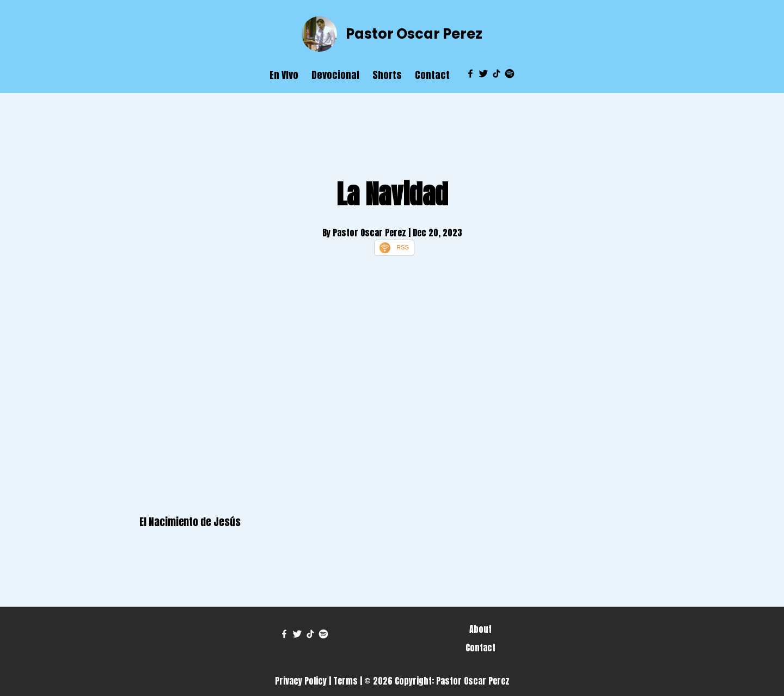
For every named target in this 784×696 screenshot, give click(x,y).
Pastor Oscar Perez (414, 34)
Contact (432, 75)
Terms (345, 681)
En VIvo (284, 75)
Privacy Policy (301, 681)
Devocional (335, 75)
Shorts (387, 75)
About (480, 629)
